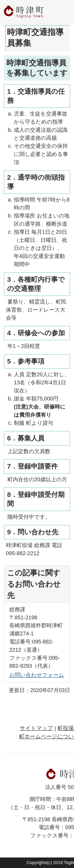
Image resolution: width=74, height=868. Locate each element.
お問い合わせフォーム (37, 675)
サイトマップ (36, 728)
